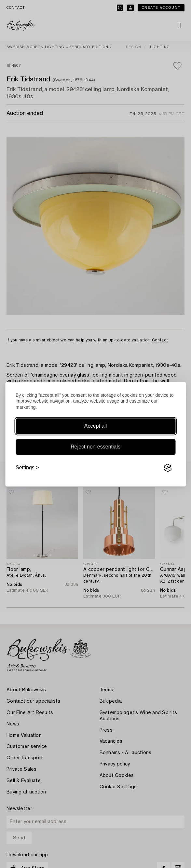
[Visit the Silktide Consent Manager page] (168, 468)
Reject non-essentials (95, 447)
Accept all (95, 426)
